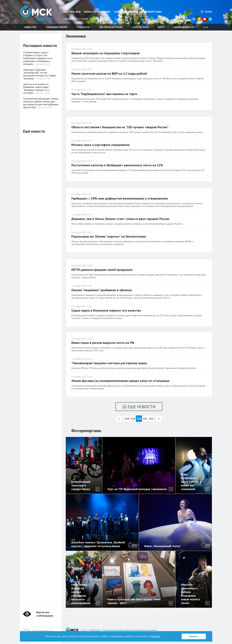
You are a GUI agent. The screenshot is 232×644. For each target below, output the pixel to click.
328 (127, 419)
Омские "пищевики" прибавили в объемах (102, 290)
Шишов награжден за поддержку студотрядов (105, 53)
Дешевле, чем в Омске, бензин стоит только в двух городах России (120, 219)
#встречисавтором (111, 27)
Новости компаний (97, 12)
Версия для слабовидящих (45, 614)
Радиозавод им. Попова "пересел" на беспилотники (109, 236)
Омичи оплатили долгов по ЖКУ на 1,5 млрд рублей (109, 74)
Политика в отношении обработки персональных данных (130, 630)
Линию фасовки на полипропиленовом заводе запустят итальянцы (120, 381)
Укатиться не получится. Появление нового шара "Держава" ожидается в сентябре (36, 89)
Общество (30, 27)
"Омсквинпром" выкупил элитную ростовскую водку (109, 363)
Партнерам (95, 630)
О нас (84, 630)
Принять (194, 636)
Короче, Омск (141, 27)
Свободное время (57, 27)
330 (139, 419)
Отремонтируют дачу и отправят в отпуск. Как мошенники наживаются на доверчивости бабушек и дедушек (38, 58)
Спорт (161, 27)
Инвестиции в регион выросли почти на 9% (103, 343)
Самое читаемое (125, 12)
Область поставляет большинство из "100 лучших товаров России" (120, 127)
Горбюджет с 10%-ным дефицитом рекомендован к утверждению (120, 198)
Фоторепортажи (150, 12)
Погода (119, 19)
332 (151, 419)
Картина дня (72, 12)
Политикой (155, 636)
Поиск (206, 12)
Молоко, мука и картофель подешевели (100, 145)
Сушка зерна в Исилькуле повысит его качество (106, 310)
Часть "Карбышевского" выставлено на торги (104, 94)
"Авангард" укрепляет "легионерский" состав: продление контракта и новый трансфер (39, 74)
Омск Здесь (36, 13)
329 (133, 419)
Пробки (144, 19)
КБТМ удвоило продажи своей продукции (102, 270)
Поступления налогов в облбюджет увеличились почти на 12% (117, 165)
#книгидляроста (184, 27)
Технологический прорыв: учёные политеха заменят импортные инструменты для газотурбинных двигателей (41, 103)
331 (145, 419)
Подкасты (83, 27)
